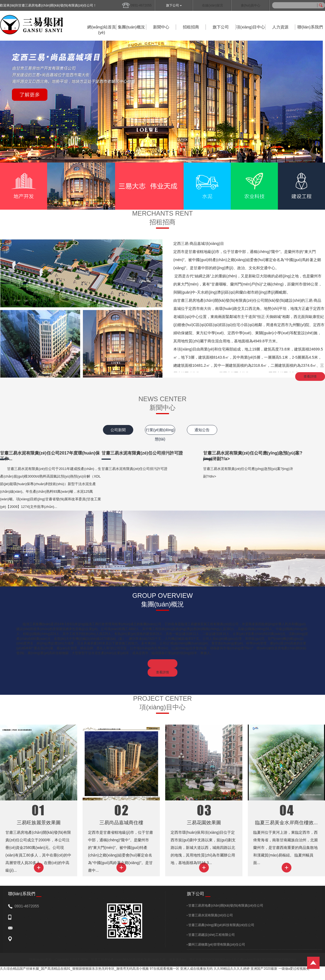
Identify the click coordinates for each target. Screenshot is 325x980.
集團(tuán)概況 (131, 27)
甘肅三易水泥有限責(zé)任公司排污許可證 (142, 453)
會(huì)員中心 (251, 5)
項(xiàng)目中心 (251, 27)
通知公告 (202, 430)
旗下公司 (174, 5)
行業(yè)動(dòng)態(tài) (160, 431)
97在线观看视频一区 (165, 969)
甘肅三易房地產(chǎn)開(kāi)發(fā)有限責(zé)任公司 (225, 906)
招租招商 (191, 27)
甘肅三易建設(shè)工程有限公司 (211, 935)
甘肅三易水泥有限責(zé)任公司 (210, 915)
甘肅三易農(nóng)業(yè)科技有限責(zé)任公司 (221, 925)
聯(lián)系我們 (310, 27)
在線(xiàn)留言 (213, 5)
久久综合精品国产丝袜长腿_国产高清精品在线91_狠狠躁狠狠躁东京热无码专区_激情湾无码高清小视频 (74, 969)
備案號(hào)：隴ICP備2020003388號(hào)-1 (201, 960)
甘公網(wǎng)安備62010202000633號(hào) (264, 960)
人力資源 (280, 27)
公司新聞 (118, 430)
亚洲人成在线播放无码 (196, 969)
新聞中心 (161, 27)
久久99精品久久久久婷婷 (232, 969)
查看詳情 (310, 377)
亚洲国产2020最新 (264, 969)
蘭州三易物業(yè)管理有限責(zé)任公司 (216, 945)
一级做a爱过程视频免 (294, 969)
